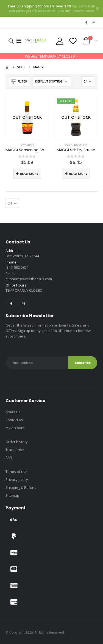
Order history (17, 442)
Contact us (14, 420)
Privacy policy (17, 480)
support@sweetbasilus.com (29, 279)
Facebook (11, 303)
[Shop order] (52, 81)
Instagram (23, 303)
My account (15, 428)
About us (13, 412)
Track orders (16, 450)
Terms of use (16, 472)
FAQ (9, 458)
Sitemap (12, 495)
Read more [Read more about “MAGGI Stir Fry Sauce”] (78, 174)
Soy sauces (27, 145)
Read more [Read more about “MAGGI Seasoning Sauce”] (29, 174)
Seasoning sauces (76, 145)
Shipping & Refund (21, 487)
